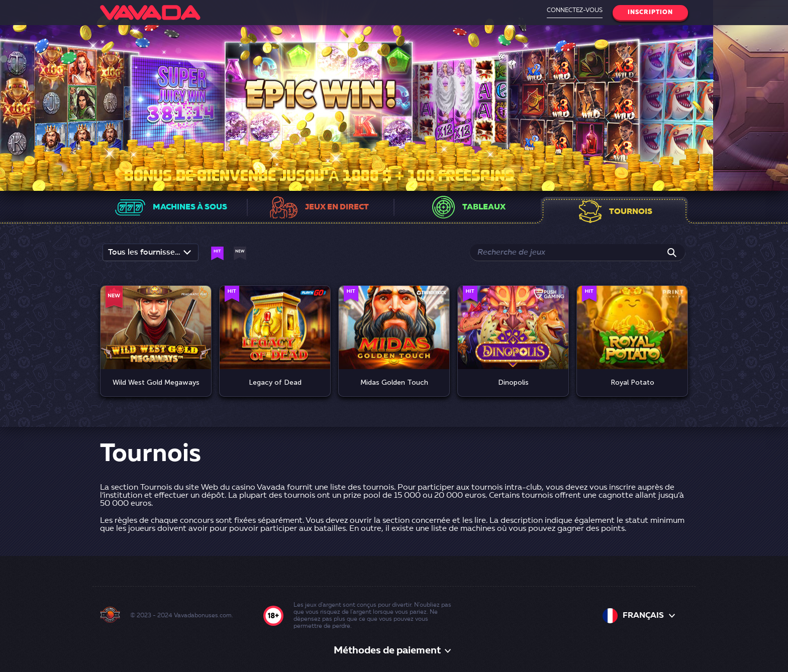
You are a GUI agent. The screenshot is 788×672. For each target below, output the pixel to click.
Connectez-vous (575, 11)
